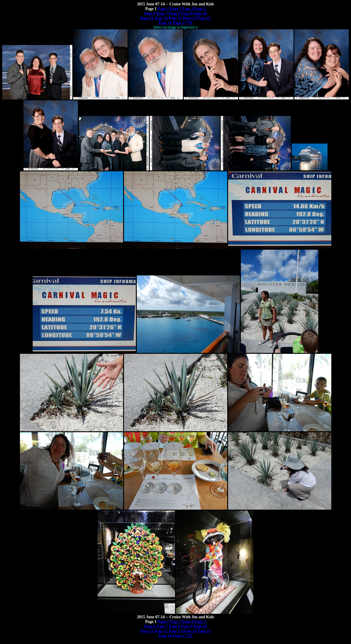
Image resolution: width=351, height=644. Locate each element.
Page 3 (175, 9)
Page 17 (179, 23)
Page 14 (190, 18)
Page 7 (162, 13)
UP (190, 23)
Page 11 (147, 18)
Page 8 (174, 13)
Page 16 (165, 23)
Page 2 (163, 9)
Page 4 (188, 9)
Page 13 (175, 18)
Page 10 (200, 13)
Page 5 (200, 9)
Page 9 (187, 13)
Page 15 (204, 18)
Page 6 (150, 13)
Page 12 (161, 18)
